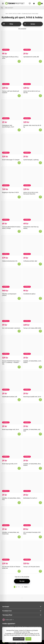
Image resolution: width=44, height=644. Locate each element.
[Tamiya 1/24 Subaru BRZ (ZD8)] (33, 312)
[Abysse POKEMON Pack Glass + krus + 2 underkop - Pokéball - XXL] (11, 345)
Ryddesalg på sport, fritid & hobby (30, 14)
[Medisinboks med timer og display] (33, 211)
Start (7, 14)
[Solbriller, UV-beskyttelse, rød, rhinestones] (11, 517)
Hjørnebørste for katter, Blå (31, 57)
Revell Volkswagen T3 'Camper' (11, 160)
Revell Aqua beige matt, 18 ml (10, 429)
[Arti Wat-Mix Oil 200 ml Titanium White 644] (11, 551)
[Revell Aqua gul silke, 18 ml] (11, 448)
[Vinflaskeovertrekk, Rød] (33, 245)
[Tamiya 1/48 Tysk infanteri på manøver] (11, 75)
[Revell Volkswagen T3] (11, 144)
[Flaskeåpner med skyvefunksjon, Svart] (11, 110)
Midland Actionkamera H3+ (10, 261)
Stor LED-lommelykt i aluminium (11, 328)
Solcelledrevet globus (29, 294)
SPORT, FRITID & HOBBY (15, 14)
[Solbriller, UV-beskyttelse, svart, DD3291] (33, 345)
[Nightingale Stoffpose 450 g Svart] (11, 41)
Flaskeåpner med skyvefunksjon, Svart (8, 126)
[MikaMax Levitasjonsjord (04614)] (11, 278)
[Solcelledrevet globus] (33, 278)
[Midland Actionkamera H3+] (11, 245)
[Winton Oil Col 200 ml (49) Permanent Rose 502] (33, 177)
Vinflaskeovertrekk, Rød (30, 261)
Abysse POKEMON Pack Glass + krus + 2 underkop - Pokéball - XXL (11, 362)
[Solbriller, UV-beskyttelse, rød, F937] (33, 414)
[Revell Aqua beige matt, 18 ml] (11, 414)
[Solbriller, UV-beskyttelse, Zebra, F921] (11, 482)
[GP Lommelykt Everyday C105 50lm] (33, 517)
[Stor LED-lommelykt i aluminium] (11, 312)
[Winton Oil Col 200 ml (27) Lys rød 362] (33, 75)
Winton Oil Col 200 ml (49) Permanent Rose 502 (31, 193)
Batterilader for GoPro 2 (30, 498)
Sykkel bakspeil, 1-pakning (31, 160)
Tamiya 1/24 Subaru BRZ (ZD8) (32, 328)
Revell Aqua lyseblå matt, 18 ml (32, 397)
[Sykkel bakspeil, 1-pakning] (33, 144)
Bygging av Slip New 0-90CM (10, 192)
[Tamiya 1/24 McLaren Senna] (33, 551)
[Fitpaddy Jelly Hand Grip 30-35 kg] (33, 110)
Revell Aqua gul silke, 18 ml (10, 464)
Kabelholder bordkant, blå (10, 397)
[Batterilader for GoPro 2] (33, 482)
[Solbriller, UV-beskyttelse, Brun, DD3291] (33, 448)
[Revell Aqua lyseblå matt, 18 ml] (33, 381)
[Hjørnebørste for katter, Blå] (33, 41)
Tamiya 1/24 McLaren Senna (31, 567)
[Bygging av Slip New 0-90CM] (11, 177)
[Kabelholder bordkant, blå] (11, 381)
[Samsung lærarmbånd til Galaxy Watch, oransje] (11, 211)
